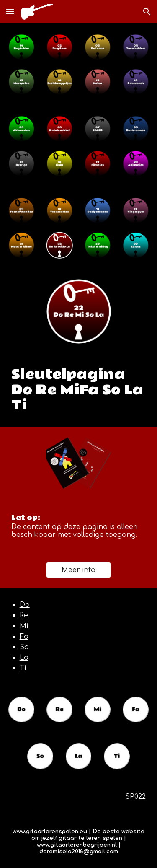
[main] (79, 390)
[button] (10, 12)
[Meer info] (78, 570)
